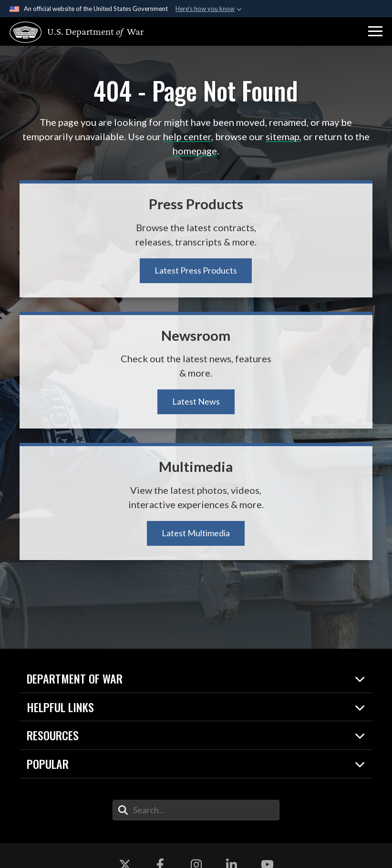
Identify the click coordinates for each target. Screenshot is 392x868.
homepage (195, 151)
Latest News (196, 401)
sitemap (283, 136)
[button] (375, 31)
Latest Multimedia (196, 533)
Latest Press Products (196, 270)
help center (187, 136)
